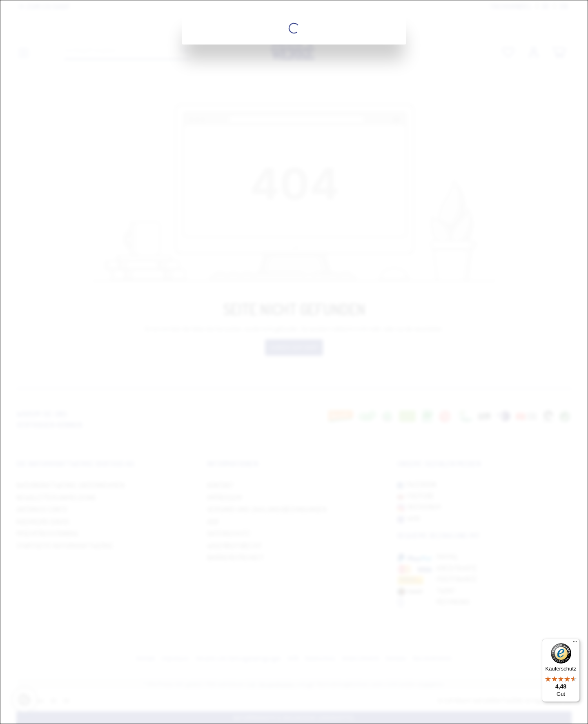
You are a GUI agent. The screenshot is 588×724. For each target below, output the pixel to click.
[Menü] (575, 644)
